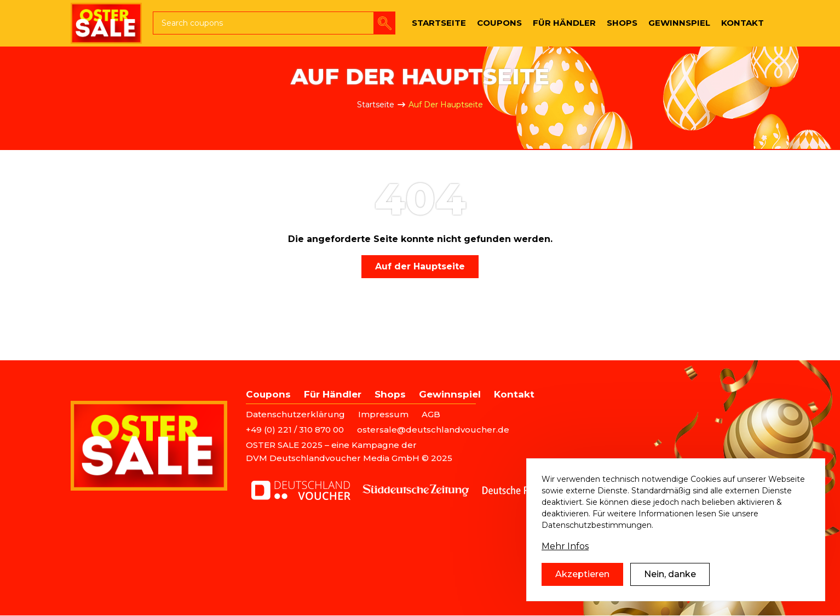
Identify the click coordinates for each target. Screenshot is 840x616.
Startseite (376, 105)
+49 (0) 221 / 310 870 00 (295, 430)
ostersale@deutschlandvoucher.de (433, 430)
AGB (431, 414)
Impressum (383, 414)
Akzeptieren (582, 577)
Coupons (268, 394)
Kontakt (514, 394)
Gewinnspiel (450, 394)
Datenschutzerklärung (295, 414)
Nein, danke (670, 577)
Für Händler (333, 394)
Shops (390, 394)
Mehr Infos (565, 549)
